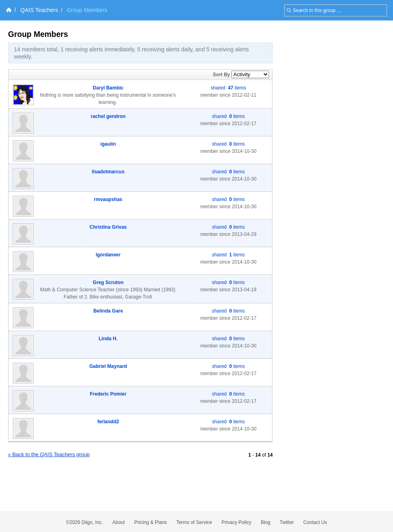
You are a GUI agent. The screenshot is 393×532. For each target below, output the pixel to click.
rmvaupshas (108, 199)
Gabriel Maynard (108, 366)
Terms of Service (194, 522)
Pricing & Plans (151, 522)
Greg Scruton (108, 282)
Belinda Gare (108, 311)
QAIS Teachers (39, 10)
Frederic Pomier (108, 394)
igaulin (108, 144)
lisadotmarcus (108, 172)
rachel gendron (108, 116)
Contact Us (315, 522)
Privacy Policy (236, 522)
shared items (228, 88)
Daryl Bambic (108, 88)
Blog (265, 522)
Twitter (287, 522)
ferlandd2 (108, 422)
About (119, 522)
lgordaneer (108, 255)
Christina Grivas (108, 227)
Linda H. (108, 339)
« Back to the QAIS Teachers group (49, 454)
